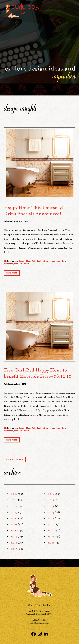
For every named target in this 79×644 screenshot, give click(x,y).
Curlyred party (44, 261)
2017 (14, 549)
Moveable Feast (22, 264)
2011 (51, 524)
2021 (14, 524)
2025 (14, 500)
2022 (14, 518)
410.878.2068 (39, 620)
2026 (14, 494)
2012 (51, 518)
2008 (51, 543)
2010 (51, 530)
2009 (51, 537)
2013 (51, 512)
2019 (14, 537)
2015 (51, 500)
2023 (14, 512)
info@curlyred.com (39, 623)
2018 (14, 543)
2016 (51, 494)
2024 (14, 506)
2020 (14, 530)
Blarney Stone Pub (27, 261)
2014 (51, 506)
